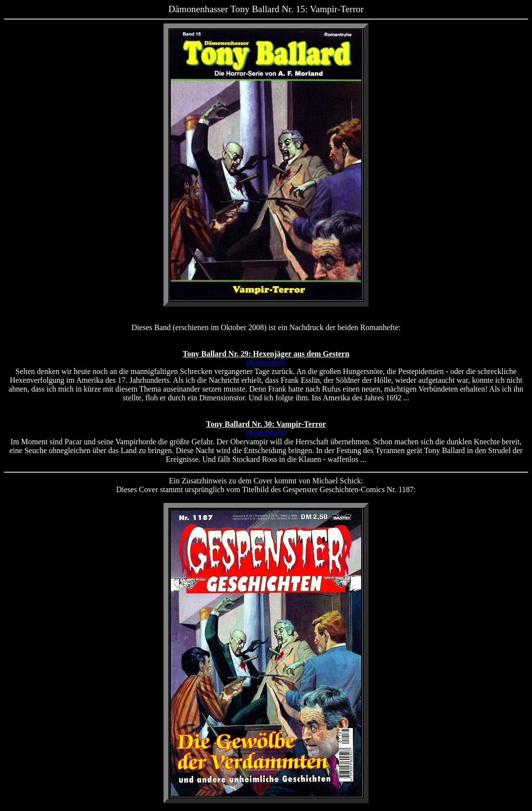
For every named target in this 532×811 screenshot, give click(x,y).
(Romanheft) (266, 363)
